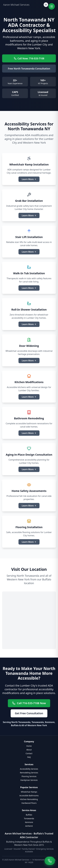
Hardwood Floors (29, 803)
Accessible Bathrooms (29, 796)
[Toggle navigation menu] (52, 6)
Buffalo (29, 815)
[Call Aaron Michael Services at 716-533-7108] (50, 861)
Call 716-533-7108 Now (29, 703)
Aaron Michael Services (16, 5)
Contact (29, 753)
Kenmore (29, 822)
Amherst (29, 826)
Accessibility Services (29, 769)
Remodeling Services (29, 773)
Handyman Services (29, 780)
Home (29, 746)
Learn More (29, 179)
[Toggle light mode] (46, 5)
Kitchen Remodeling (29, 799)
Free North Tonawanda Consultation (29, 69)
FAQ (29, 757)
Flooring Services (29, 776)
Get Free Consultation (29, 713)
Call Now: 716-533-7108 (29, 58)
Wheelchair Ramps (29, 792)
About (29, 750)
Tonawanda (29, 818)
